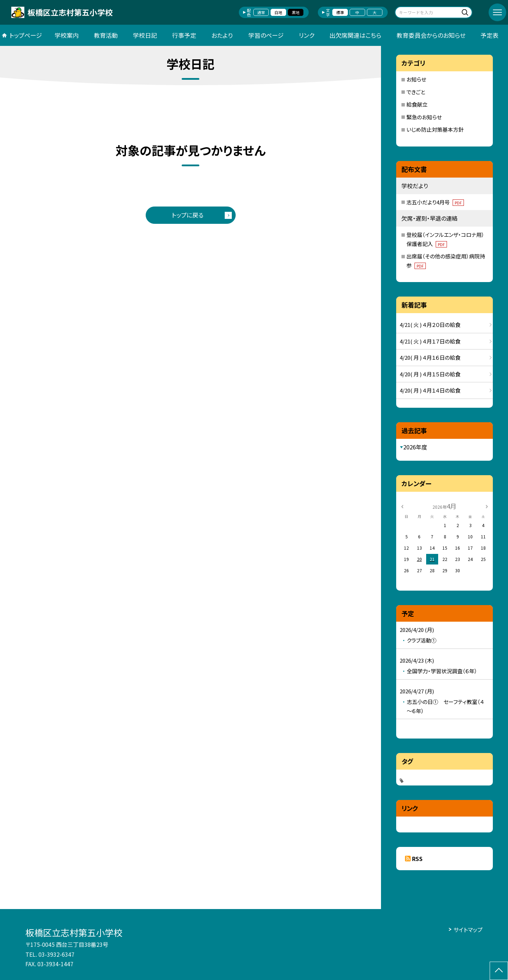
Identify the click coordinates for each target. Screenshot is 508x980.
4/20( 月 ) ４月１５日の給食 (430, 374)
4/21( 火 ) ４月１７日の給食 (430, 341)
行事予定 (184, 35)
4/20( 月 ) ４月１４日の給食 (430, 390)
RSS (417, 859)
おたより (222, 35)
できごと (416, 92)
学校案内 (67, 35)
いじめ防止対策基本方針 (435, 129)
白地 (278, 12)
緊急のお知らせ (424, 117)
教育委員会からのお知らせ (431, 35)
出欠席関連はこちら (355, 35)
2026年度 (415, 447)
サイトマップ (468, 930)
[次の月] (487, 506)
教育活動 (106, 35)
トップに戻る (188, 215)
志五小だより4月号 (435, 202)
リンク (307, 35)
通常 (261, 12)
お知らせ (416, 79)
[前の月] (402, 506)
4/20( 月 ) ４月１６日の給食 (430, 357)
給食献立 (417, 104)
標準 (340, 12)
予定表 (489, 35)
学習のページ (266, 35)
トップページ (26, 35)
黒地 (296, 12)
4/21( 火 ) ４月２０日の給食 (430, 325)
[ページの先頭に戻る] (499, 971)
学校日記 (145, 35)
